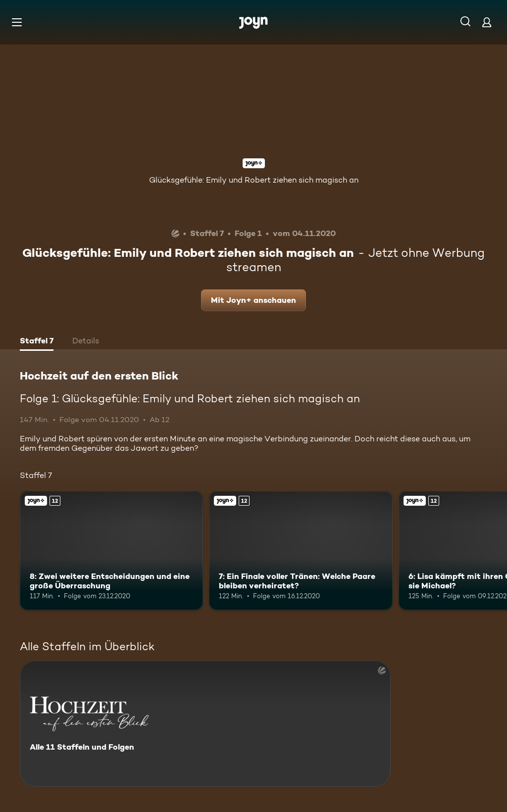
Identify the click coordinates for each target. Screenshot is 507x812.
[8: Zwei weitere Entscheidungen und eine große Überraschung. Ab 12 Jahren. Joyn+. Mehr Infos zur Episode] (111, 550)
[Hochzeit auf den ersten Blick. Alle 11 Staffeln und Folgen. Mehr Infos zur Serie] (205, 724)
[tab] (37, 342)
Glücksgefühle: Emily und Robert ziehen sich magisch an (254, 180)
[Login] (487, 22)
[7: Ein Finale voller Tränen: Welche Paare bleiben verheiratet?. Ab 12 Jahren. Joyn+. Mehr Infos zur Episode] (301, 550)
